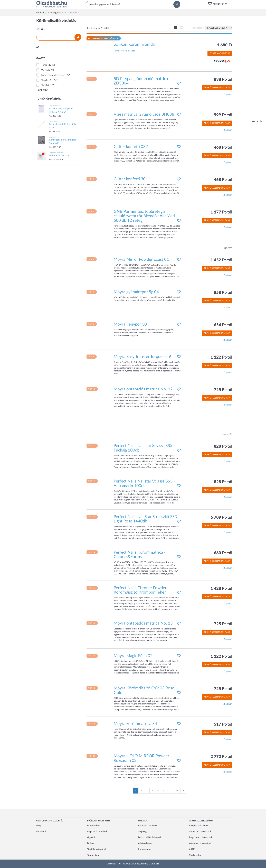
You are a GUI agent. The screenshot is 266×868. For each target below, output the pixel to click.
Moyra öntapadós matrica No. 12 (143, 389)
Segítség (142, 832)
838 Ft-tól (223, 80)
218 (176, 791)
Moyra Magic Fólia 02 (133, 656)
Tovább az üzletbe (220, 53)
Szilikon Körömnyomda (134, 45)
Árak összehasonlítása (217, 88)
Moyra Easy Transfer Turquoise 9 (142, 357)
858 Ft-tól (223, 293)
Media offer (195, 855)
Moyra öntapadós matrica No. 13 (143, 623)
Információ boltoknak (200, 832)
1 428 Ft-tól (221, 589)
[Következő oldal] (183, 791)
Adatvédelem (145, 843)
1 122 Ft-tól (221, 357)
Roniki (44, 65)
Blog (39, 826)
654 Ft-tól (223, 325)
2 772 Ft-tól (221, 757)
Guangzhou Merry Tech (53, 75)
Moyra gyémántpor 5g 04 (136, 292)
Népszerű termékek (97, 832)
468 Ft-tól (223, 147)
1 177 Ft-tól (221, 212)
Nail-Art (45, 85)
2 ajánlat (228, 94)
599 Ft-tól (223, 115)
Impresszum (144, 849)
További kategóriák (97, 849)
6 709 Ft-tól (221, 518)
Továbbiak (43, 90)
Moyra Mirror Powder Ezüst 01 (141, 260)
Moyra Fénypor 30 (130, 324)
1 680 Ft (225, 45)
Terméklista (93, 855)
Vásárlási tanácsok (148, 826)
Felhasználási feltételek (150, 838)
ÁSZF (192, 849)
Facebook (41, 832)
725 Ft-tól (223, 390)
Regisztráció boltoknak (201, 838)
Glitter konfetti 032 (131, 147)
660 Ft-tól (223, 553)
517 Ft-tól (223, 724)
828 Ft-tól (223, 446)
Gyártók (91, 838)
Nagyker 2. (46, 80)
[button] (219, 4)
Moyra (44, 70)
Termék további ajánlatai (125, 51)
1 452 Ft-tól (221, 260)
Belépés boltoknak (198, 826)
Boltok (91, 843)
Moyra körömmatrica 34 (135, 724)
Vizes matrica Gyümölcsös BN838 (144, 114)
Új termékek (93, 826)
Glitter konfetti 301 (131, 179)
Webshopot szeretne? (200, 843)
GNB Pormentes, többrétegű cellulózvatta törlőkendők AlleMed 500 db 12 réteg (144, 216)
